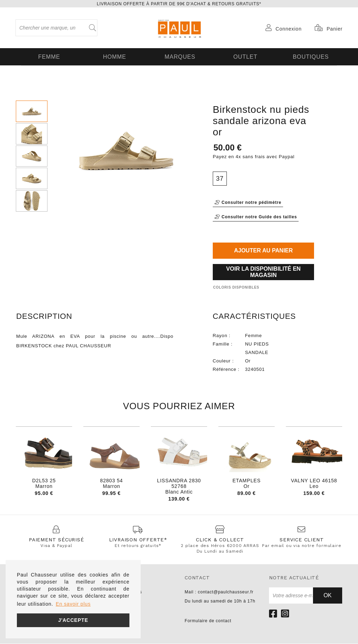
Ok (328, 596)
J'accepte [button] (73, 620)
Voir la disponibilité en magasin (263, 271)
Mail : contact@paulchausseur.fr (219, 592)
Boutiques (310, 56)
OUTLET (244, 56)
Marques (179, 56)
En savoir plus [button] (73, 604)
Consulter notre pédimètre (248, 201)
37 (220, 178)
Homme (114, 56)
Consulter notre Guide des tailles (256, 216)
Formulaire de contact (208, 621)
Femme (48, 56)
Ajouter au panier (263, 249)
